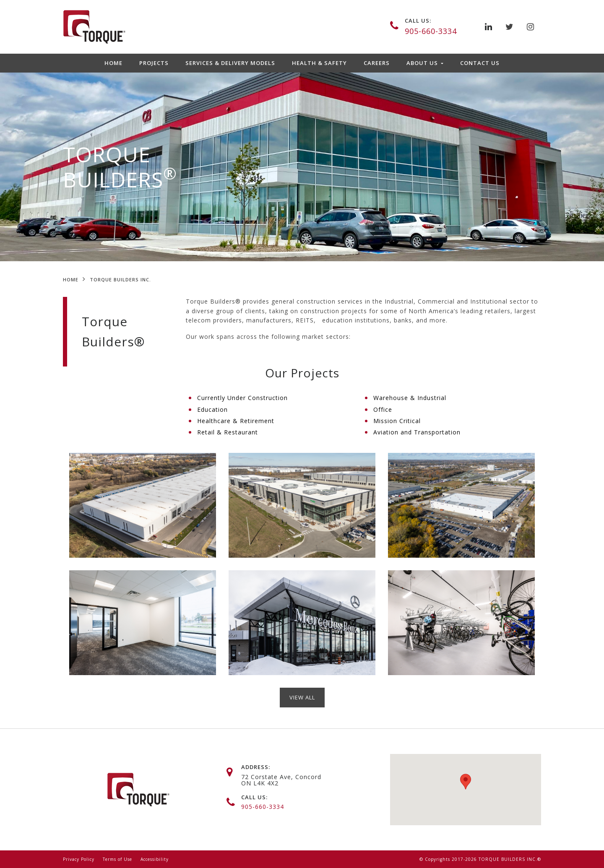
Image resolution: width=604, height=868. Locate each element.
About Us (423, 63)
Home (113, 63)
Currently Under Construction (242, 398)
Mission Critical (397, 421)
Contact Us (480, 63)
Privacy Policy (79, 859)
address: (256, 767)
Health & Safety (319, 63)
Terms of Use (117, 859)
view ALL (302, 697)
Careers (377, 63)
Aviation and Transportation (417, 432)
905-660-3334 (431, 31)
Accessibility (155, 859)
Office (383, 409)
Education (212, 409)
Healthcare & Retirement (236, 421)
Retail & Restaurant (228, 432)
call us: (418, 21)
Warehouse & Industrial (410, 398)
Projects (154, 63)
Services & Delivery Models (230, 63)
